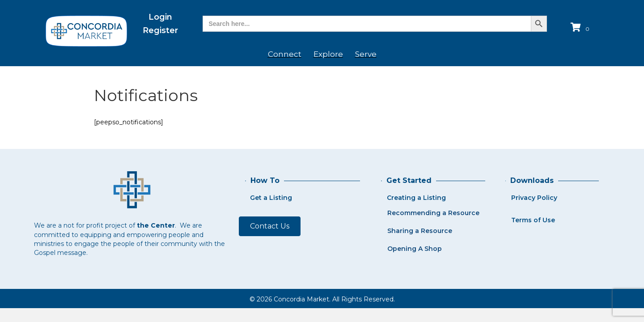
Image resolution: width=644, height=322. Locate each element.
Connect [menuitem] (285, 54)
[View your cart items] (581, 28)
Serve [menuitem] (366, 54)
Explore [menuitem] (328, 54)
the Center (156, 225)
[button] (270, 226)
